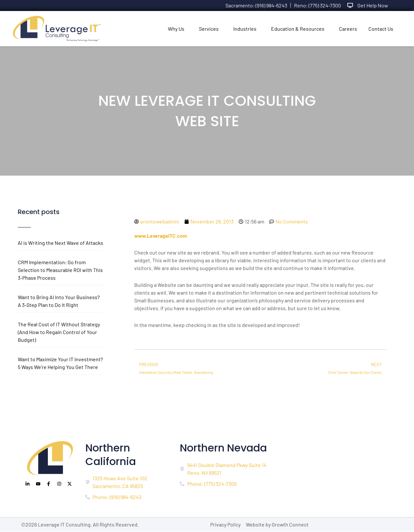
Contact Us (381, 29)
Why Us (176, 29)
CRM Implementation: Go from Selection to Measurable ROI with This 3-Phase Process (60, 270)
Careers (348, 29)
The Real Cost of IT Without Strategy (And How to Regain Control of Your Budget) (59, 332)
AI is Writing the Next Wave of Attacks (60, 243)
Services (209, 29)
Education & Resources (298, 29)
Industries (245, 29)
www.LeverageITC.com (161, 236)
